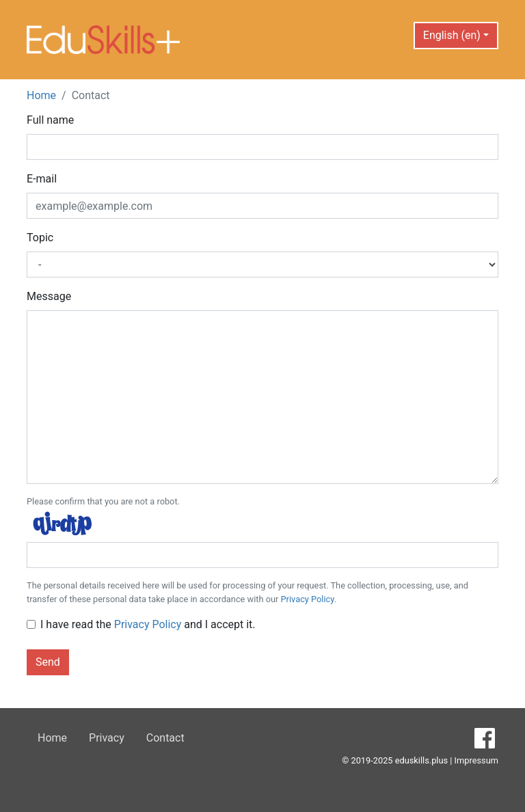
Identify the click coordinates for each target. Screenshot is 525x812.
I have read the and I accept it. (148, 624)
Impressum (476, 760)
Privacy (107, 738)
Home (41, 95)
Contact (165, 738)
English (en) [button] (452, 35)
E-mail (42, 179)
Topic (40, 238)
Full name (50, 120)
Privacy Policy (308, 599)
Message (49, 296)
